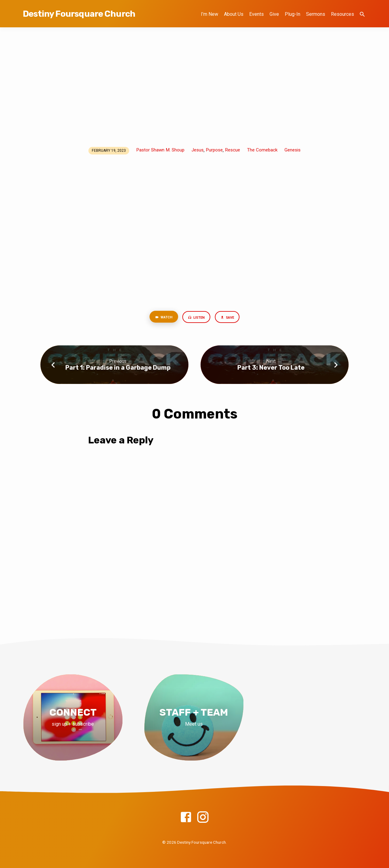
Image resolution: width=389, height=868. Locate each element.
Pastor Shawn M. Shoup (160, 150)
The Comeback (262, 150)
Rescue (232, 150)
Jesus (198, 150)
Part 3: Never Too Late (271, 368)
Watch (161, 318)
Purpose (214, 150)
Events (256, 14)
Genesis (293, 150)
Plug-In (293, 14)
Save (230, 318)
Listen (196, 318)
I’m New (210, 14)
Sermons (316, 14)
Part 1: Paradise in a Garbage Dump (118, 368)
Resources (343, 14)
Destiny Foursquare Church (79, 14)
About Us (234, 14)
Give (274, 14)
